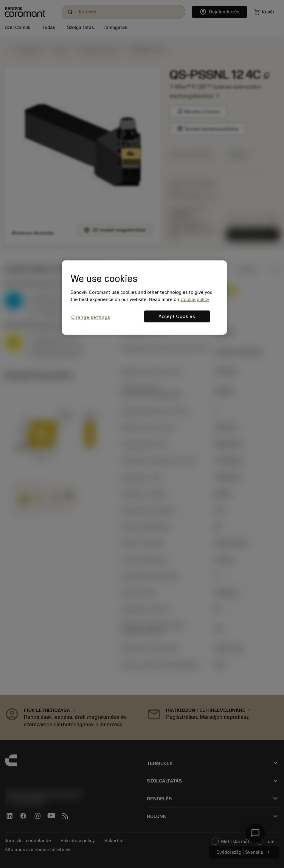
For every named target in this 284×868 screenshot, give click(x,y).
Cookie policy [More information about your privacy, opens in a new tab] (195, 299)
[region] (144, 298)
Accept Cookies (177, 316)
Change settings (91, 317)
